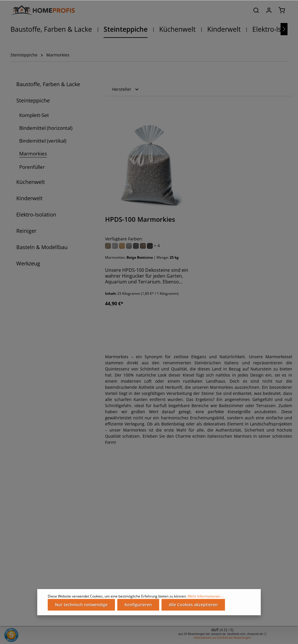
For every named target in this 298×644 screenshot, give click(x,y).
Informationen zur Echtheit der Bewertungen (223, 638)
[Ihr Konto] (269, 10)
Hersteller (126, 89)
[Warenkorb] (282, 10)
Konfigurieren (138, 607)
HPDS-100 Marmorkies (140, 219)
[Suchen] (256, 10)
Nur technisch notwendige (81, 607)
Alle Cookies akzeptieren (193, 607)
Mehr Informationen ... (206, 599)
